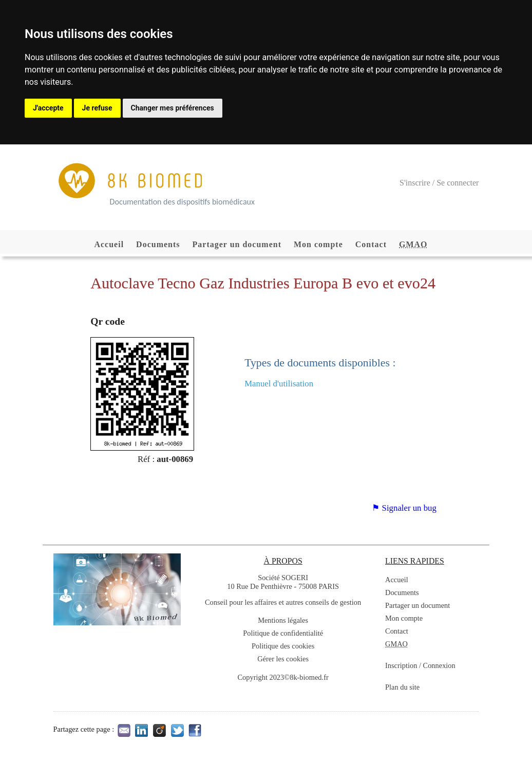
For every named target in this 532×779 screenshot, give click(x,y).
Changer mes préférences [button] (173, 108)
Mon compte (318, 244)
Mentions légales (283, 620)
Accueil (109, 244)
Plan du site (402, 687)
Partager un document (237, 244)
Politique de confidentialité (283, 633)
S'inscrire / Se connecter (439, 183)
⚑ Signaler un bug (404, 508)
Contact (371, 244)
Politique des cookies (283, 646)
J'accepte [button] (48, 108)
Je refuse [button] (97, 108)
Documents (158, 244)
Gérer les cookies (283, 659)
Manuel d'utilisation (279, 384)
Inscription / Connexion (420, 665)
